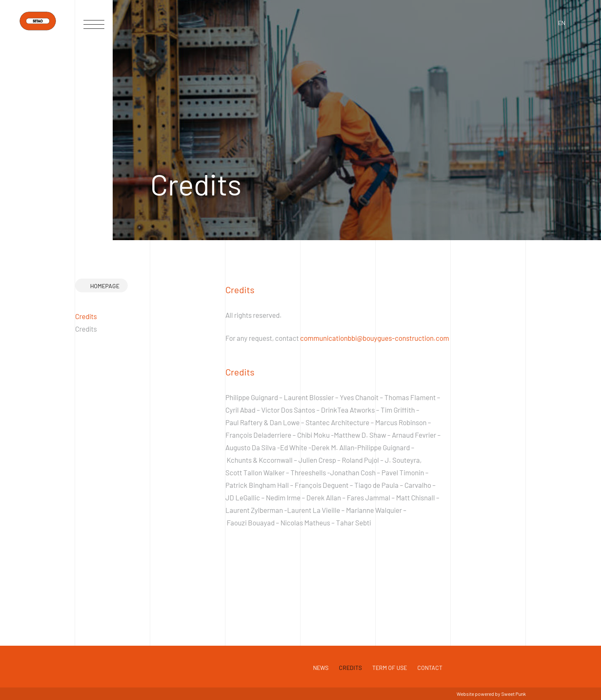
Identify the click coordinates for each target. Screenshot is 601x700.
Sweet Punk (514, 694)
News (321, 668)
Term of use (390, 668)
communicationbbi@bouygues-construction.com (375, 338)
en (562, 23)
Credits (350, 668)
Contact (430, 668)
